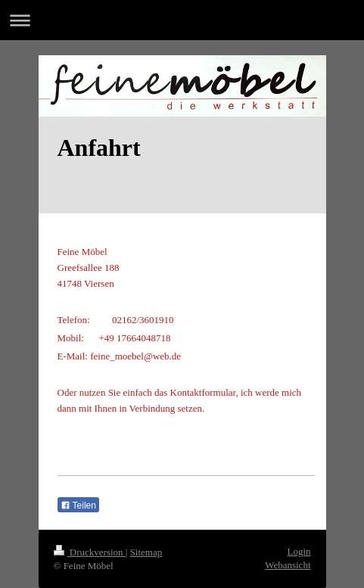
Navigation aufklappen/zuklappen (182, 20)
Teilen (78, 506)
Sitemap (146, 552)
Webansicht (288, 565)
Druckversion (90, 552)
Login (299, 551)
